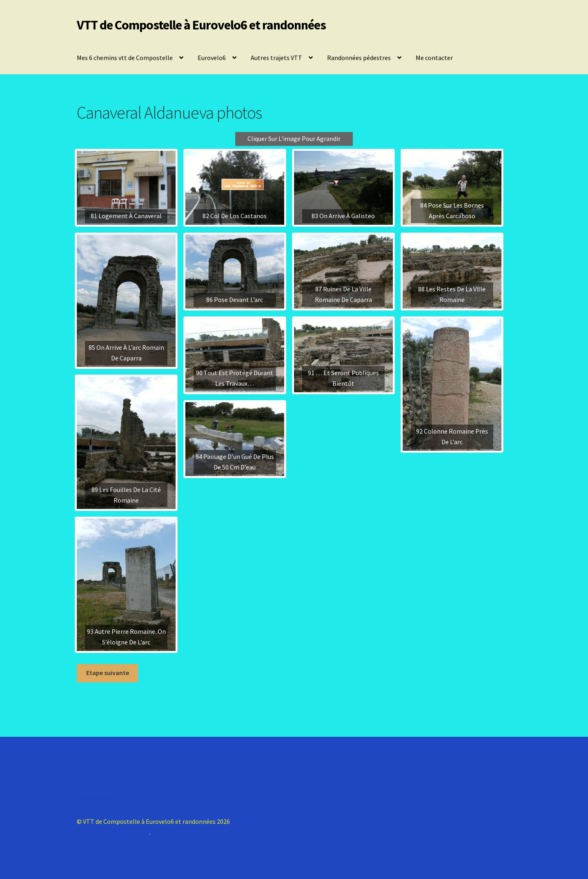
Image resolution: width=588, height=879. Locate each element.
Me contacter (434, 58)
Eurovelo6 (212, 58)
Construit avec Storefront (113, 832)
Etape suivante (108, 673)
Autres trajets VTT (276, 58)
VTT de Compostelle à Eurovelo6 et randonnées (201, 25)
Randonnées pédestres (359, 58)
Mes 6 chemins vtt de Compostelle (125, 58)
